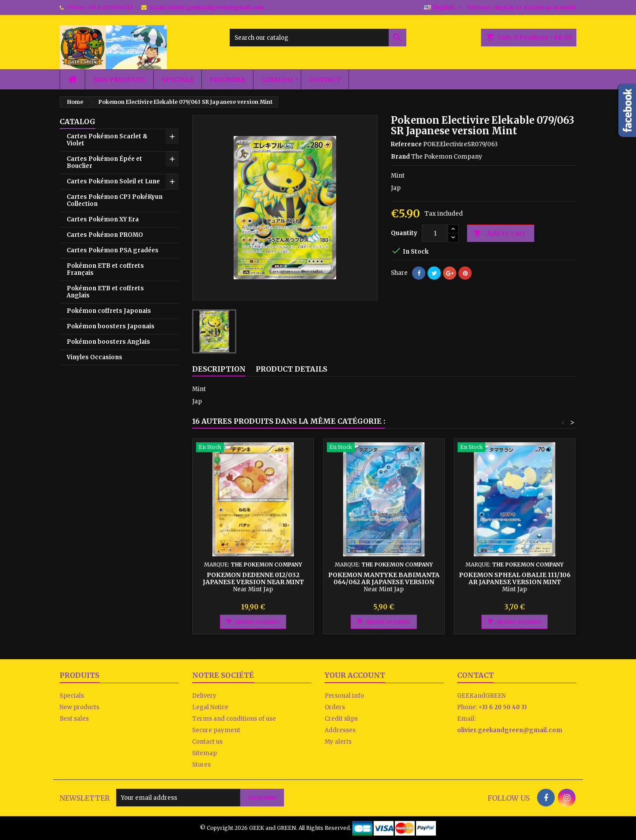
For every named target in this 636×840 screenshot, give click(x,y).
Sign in (504, 7)
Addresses (340, 730)
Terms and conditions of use (234, 719)
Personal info (344, 696)
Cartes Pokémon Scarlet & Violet (107, 140)
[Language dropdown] (444, 8)
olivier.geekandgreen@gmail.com (216, 7)
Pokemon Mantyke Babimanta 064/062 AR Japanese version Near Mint (384, 582)
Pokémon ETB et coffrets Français (105, 269)
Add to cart (499, 234)
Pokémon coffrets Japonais (109, 311)
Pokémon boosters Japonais (111, 326)
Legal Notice (210, 707)
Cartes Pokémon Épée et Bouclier (104, 162)
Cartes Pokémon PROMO (105, 235)
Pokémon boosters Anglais (108, 342)
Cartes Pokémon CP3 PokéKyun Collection (115, 200)
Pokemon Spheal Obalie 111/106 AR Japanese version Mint (515, 578)
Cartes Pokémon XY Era (103, 219)
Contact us (207, 742)
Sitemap (204, 753)
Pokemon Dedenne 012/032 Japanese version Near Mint (253, 578)
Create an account (550, 7)
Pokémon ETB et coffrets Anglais (105, 292)
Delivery (204, 696)
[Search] (318, 38)
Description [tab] (219, 369)
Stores (201, 765)
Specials (178, 80)
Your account (355, 675)
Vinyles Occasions (95, 357)
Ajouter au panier (253, 621)
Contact (325, 80)
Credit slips (341, 719)
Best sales (74, 719)
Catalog (277, 80)
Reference (406, 144)
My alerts (338, 742)
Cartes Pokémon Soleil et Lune (113, 181)
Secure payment (216, 730)
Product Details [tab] (291, 369)
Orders (335, 707)
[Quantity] (435, 233)
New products (119, 80)
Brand (400, 157)
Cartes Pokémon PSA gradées (113, 250)
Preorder (227, 80)
